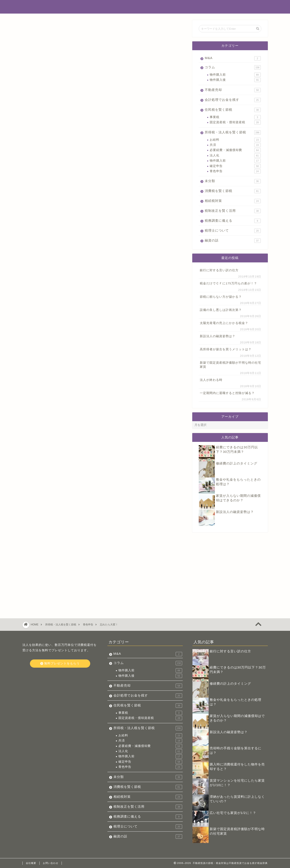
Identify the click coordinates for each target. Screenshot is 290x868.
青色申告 (235, 171)
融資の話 (233, 241)
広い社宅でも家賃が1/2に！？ (233, 813)
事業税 (235, 117)
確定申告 (235, 166)
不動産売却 (233, 90)
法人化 (235, 156)
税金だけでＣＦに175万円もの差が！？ (228, 283)
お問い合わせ (51, 863)
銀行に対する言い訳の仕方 (219, 270)
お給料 (235, 140)
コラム (233, 67)
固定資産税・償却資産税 (235, 122)
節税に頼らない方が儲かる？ (221, 297)
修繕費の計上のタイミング (237, 463)
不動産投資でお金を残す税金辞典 (145, 7)
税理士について (233, 231)
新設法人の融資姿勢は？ (218, 336)
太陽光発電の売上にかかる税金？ (224, 323)
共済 (235, 145)
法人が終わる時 (211, 380)
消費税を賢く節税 (233, 191)
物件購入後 (235, 80)
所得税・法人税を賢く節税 (45, 28)
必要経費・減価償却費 (235, 150)
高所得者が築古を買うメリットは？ (226, 349)
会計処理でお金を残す (233, 100)
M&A (233, 58)
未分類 (233, 181)
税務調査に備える (233, 221)
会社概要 (31, 863)
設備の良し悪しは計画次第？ (221, 310)
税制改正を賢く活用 (233, 211)
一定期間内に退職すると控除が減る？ (227, 393)
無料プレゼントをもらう (60, 663)
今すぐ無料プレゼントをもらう (104, 490)
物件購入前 (235, 75)
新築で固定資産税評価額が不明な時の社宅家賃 (230, 365)
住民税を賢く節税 (233, 110)
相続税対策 (233, 201)
